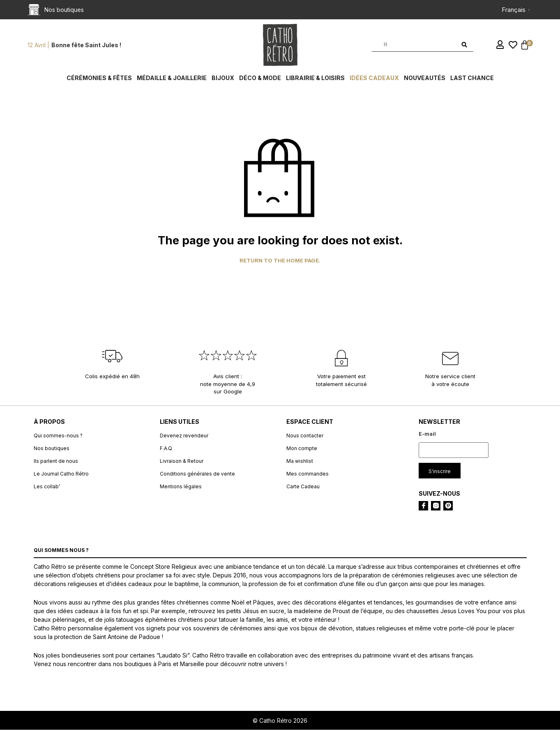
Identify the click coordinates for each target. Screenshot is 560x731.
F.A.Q (166, 449)
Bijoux (223, 79)
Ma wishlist (300, 462)
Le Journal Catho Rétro (61, 475)
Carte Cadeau (303, 487)
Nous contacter (305, 436)
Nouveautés (425, 79)
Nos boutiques (52, 449)
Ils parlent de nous (56, 462)
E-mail (427, 435)
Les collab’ (47, 487)
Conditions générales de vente (197, 475)
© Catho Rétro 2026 (280, 722)
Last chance (472, 79)
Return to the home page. (280, 262)
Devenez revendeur (184, 436)
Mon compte (302, 449)
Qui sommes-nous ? (58, 436)
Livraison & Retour (182, 462)
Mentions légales (181, 487)
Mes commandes (308, 475)
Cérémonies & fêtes (99, 79)
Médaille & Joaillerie (172, 79)
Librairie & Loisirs (315, 79)
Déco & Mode (260, 79)
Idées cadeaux (374, 79)
